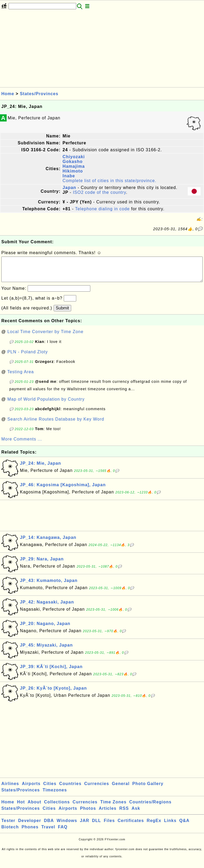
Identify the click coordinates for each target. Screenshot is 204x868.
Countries (70, 789)
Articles (108, 814)
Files (109, 826)
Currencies (97, 789)
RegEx (154, 826)
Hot (21, 807)
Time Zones (113, 807)
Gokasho (73, 162)
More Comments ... (22, 444)
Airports (31, 789)
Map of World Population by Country (46, 404)
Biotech (10, 832)
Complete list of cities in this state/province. (110, 181)
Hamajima (74, 166)
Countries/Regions (150, 807)
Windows (67, 826)
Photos (88, 814)
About (34, 807)
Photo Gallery (148, 789)
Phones (30, 832)
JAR (85, 826)
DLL (96, 826)
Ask (136, 814)
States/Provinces (39, 94)
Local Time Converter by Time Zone (45, 337)
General (121, 789)
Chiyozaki (74, 157)
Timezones (55, 795)
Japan (69, 188)
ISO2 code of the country (99, 192)
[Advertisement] (102, 50)
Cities (50, 789)
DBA (49, 826)
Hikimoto (73, 171)
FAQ (63, 832)
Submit (62, 313)
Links (170, 826)
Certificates (131, 826)
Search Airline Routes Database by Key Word (56, 424)
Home (8, 94)
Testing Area (20, 377)
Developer (29, 826)
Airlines (10, 789)
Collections (57, 807)
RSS (124, 814)
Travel (48, 832)
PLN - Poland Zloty (28, 357)
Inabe (69, 176)
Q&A (184, 826)
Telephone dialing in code (103, 209)
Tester (8, 826)
